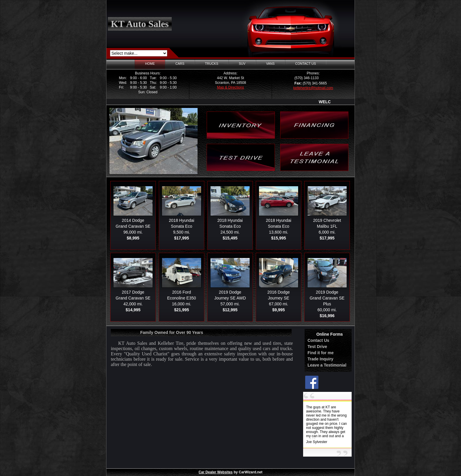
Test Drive (317, 347)
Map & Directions (230, 87)
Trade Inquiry (320, 359)
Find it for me (321, 353)
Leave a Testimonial (327, 365)
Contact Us (318, 340)
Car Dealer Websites (216, 472)
